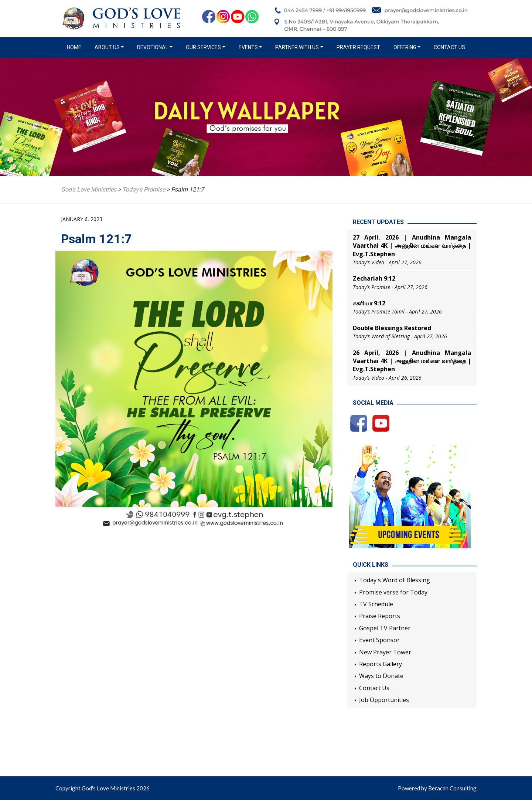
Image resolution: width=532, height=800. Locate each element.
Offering (405, 47)
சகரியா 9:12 (369, 303)
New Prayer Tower (385, 652)
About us (107, 47)
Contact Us (449, 47)
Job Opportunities (384, 700)
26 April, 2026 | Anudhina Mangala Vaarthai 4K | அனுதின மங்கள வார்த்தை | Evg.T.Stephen (412, 361)
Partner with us (297, 47)
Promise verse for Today (393, 592)
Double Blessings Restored (392, 328)
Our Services (203, 47)
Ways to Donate (381, 676)
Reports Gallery (381, 664)
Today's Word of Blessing (395, 580)
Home (76, 47)
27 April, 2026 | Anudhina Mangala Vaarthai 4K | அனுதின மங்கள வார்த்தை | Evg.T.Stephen (412, 246)
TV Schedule (376, 604)
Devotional (153, 47)
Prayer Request (358, 47)
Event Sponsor (379, 640)
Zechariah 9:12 (374, 278)
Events (248, 47)
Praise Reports (380, 616)
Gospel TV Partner (385, 628)
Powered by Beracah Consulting (437, 788)
